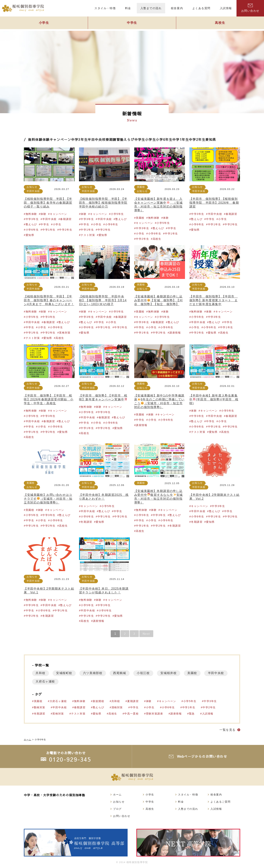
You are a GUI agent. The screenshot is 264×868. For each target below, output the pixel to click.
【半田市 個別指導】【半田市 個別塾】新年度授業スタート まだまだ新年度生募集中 (214, 300)
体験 (46, 139)
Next (147, 634)
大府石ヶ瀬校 (73, 681)
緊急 (192, 714)
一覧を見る (228, 730)
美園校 (141, 187)
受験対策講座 (155, 714)
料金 (181, 802)
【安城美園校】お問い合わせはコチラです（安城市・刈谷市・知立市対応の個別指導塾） (48, 499)
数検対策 (40, 707)
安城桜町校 (65, 673)
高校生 (220, 23)
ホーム (117, 795)
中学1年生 (181, 139)
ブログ (117, 809)
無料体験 (35, 139)
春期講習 (113, 139)
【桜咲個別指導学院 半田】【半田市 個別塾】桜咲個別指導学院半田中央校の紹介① (103, 203)
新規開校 (98, 701)
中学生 (132, 23)
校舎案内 (216, 795)
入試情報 (208, 714)
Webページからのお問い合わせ (202, 756)
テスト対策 (88, 235)
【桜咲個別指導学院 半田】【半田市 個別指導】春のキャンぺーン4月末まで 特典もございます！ (49, 300)
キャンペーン (60, 139)
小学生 (44, 23)
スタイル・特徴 (188, 795)
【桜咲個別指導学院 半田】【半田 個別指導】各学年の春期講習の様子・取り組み (48, 203)
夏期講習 (133, 701)
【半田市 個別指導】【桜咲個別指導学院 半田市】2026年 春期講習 (214, 203)
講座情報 (175, 333)
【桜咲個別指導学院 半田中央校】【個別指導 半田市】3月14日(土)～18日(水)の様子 (103, 300)
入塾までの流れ (188, 809)
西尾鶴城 (120, 673)
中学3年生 (79, 139)
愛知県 (211, 139)
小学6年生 (164, 139)
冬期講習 (86, 522)
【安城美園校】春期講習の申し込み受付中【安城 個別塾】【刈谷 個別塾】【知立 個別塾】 (158, 300)
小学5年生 (118, 214)
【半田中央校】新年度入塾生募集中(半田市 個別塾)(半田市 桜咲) (214, 399)
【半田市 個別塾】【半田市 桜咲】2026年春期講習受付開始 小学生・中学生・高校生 (49, 399)
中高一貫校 (132, 714)
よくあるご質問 (220, 802)
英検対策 (65, 333)
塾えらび (127, 139)
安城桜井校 (170, 673)
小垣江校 (144, 673)
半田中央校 (97, 139)
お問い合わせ (250, 8)
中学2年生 (197, 139)
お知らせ (32, 187)
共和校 (41, 673)
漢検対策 (117, 707)
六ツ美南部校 (93, 673)
